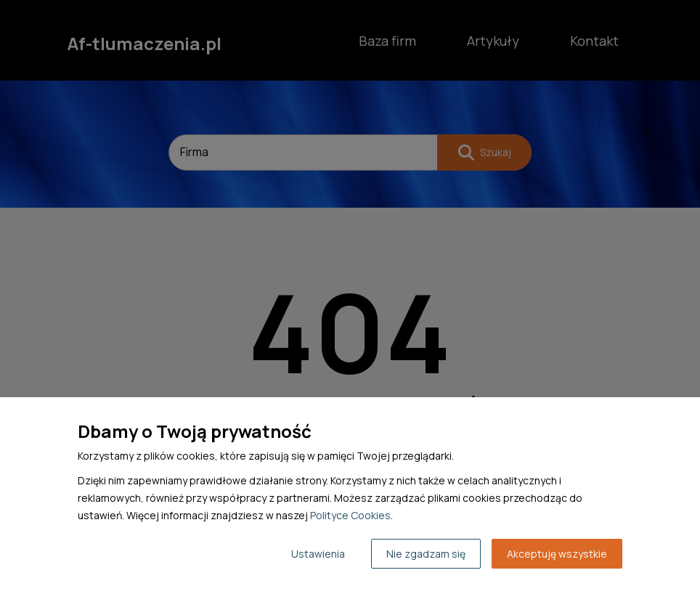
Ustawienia (318, 554)
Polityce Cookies (350, 515)
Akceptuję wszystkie (557, 554)
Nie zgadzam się (426, 554)
